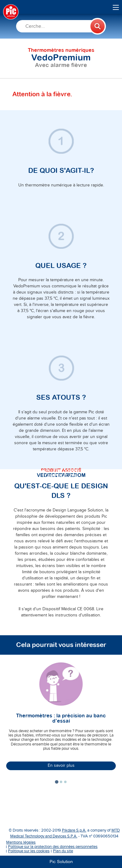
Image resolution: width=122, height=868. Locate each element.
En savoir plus (61, 766)
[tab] (57, 782)
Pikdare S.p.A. (74, 830)
